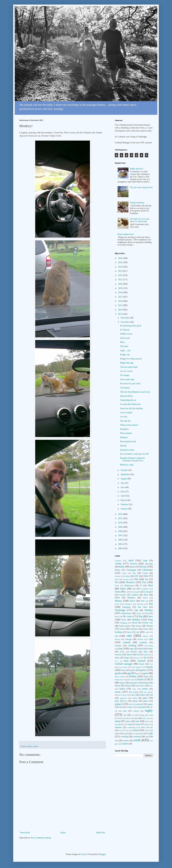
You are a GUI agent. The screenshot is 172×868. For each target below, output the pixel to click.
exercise (118, 655)
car (138, 632)
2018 (121, 292)
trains (117, 734)
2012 (121, 514)
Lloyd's (122, 595)
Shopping (126, 607)
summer (118, 727)
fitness (137, 658)
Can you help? (126, 413)
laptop (117, 686)
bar (147, 613)
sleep (117, 721)
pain (145, 698)
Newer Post (25, 833)
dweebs (134, 652)
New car (145, 601)
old (151, 695)
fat (138, 655)
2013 (121, 314)
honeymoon (119, 680)
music (118, 692)
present (139, 704)
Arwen (133, 564)
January (124, 509)
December (125, 318)
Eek (116, 579)
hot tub (131, 680)
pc (126, 701)
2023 (121, 271)
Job (134, 589)
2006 (121, 540)
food (126, 661)
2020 (121, 284)
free (151, 664)
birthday (136, 620)
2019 (121, 288)
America (118, 561)
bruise (146, 629)
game (133, 670)
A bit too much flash (129, 367)
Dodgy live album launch (131, 359)
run (125, 715)
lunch (122, 689)
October (124, 470)
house (141, 679)
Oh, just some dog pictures (141, 187)
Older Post (101, 833)
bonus (139, 626)
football (141, 661)
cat (116, 636)
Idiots (123, 589)
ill (152, 679)
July (123, 483)
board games (125, 626)
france (142, 664)
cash (147, 632)
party (117, 701)
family (129, 655)
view (141, 734)
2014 (121, 310)
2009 (121, 527)
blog (150, 620)
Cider (124, 573)
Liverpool (149, 592)
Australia (149, 564)
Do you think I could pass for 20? (134, 454)
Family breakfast (137, 203)
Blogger (102, 854)
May (123, 492)
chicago (129, 639)
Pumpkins (124, 429)
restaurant (141, 707)
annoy (139, 613)
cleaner (140, 639)
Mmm (145, 598)
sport (147, 721)
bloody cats (148, 623)
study (147, 724)
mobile (145, 689)
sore (137, 721)
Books (118, 570)
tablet (143, 727)
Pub (151, 604)
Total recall (125, 338)
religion (130, 707)
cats (129, 636)
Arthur (118, 564)
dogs (131, 649)
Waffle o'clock (126, 334)
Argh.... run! (125, 351)
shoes (128, 718)
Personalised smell (128, 442)
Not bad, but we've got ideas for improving (140, 220)
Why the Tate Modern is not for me (135, 392)
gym (146, 673)
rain (121, 707)
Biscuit (143, 567)
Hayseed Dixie (126, 396)
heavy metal (120, 677)
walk (150, 733)
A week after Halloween (130, 404)
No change (125, 375)
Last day (124, 417)
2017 (121, 297)
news (133, 695)
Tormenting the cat (128, 400)
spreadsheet (119, 724)
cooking (132, 645)
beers (124, 620)
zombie (125, 744)
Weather (149, 610)
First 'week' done (127, 379)
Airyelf (84, 854)
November (125, 322)
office (143, 695)
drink (140, 649)
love (151, 686)
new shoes (123, 695)
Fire (147, 579)
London (135, 595)
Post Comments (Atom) (41, 838)
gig (129, 673)
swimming (131, 727)
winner (126, 741)
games (143, 670)
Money (118, 601)
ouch (135, 698)
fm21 (117, 661)
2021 (121, 280)
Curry (127, 576)
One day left (125, 421)
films (117, 658)
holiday (133, 676)
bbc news (128, 616)
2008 (121, 531)
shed (151, 715)
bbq (140, 616)
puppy (150, 704)
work (137, 740)
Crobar (117, 576)
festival (146, 655)
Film (136, 579)
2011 (121, 518)
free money (136, 667)
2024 (121, 267)
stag (130, 724)
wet (147, 737)
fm (145, 658)
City (134, 573)
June (123, 487)
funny (124, 670)
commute (143, 642)
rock (125, 711)
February (125, 504)
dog (121, 648)
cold (151, 639)
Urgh (136, 610)
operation (123, 698)
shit (120, 718)
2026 (121, 258)
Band (132, 567)
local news (140, 686)
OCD (117, 604)
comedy (127, 642)
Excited (126, 579)
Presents (140, 604)
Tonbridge (120, 610)
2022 (121, 275)
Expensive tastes (127, 450)
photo (146, 701)
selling (142, 715)
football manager (124, 664)
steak (138, 724)
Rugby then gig (127, 363)
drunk (122, 652)
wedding (125, 737)
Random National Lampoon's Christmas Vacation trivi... (133, 459)
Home (63, 833)
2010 (121, 523)
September (125, 474)
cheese (117, 639)
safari (36, 746)
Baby (122, 567)
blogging (124, 623)
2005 (121, 544)
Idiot (150, 585)
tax (151, 727)
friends (149, 667)
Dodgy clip (125, 355)
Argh (145, 561)
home (146, 677)
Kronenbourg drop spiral (131, 326)
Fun (144, 582)
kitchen (146, 683)
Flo (116, 582)
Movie (132, 601)
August (124, 479)
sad (133, 715)
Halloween (129, 586)
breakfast (134, 629)
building (118, 632)
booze (150, 626)
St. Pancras (125, 330)
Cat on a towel (126, 371)
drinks (150, 649)
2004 (121, 548)
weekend (137, 737)
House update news (126, 234)
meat (134, 689)
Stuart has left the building (131, 408)
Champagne (131, 570)
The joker (124, 346)
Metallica (131, 598)
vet (134, 734)
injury (122, 683)
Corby (145, 573)
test (127, 730)
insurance (134, 683)
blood (135, 623)
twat (126, 734)
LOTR (128, 592)
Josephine (145, 589)
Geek (117, 586)
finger (127, 658)
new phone (148, 692)
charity (145, 636)
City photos (125, 388)
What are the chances (129, 425)
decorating (149, 646)
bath (116, 617)
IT (141, 586)
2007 (121, 536)
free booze (123, 667)
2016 (121, 301)
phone (135, 701)
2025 (121, 262)
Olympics (128, 604)
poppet (118, 704)
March (124, 500)
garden (118, 673)
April (123, 496)
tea (120, 730)
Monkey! (124, 437)
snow (128, 721)
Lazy (137, 592)
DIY (136, 576)
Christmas (148, 570)
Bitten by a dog (127, 465)
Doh (146, 576)
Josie (117, 592)
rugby (149, 711)
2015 (121, 305)
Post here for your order (130, 384)
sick (136, 718)
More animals (126, 433)
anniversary (126, 613)
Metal (117, 598)
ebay (146, 652)
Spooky (123, 446)
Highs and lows (137, 169)
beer (151, 616)
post (130, 704)
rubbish (136, 711)
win (116, 741)
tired (135, 730)
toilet (147, 730)
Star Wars (142, 607)
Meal (146, 595)
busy (129, 632)
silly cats (146, 718)
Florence (130, 582)
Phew (122, 342)
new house (134, 692)
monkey (30, 746)
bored (122, 629)
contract (118, 646)
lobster (128, 686)
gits (138, 673)
